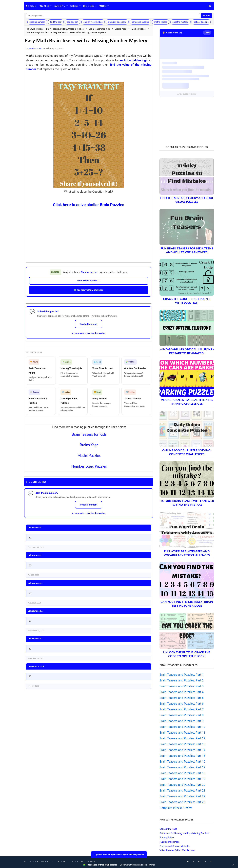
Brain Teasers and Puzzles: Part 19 (182, 779)
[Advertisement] (89, 232)
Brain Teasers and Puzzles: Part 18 (182, 773)
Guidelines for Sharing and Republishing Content (184, 833)
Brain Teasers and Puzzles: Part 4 (182, 692)
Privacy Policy (167, 838)
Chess (74, 6)
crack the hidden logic (133, 60)
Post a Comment (89, 324)
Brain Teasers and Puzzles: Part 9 (182, 721)
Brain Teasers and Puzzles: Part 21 (182, 790)
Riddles (89, 6)
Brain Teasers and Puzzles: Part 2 (182, 680)
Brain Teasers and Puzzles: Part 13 (182, 744)
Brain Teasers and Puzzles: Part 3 (182, 686)
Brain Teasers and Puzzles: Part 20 (182, 785)
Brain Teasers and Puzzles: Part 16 (182, 761)
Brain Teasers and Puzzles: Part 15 (182, 756)
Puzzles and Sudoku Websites (175, 846)
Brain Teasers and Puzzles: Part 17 (182, 767)
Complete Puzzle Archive (176, 808)
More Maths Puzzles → (89, 281)
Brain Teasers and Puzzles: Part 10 (182, 727)
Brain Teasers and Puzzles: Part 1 (182, 675)
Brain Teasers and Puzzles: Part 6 (182, 704)
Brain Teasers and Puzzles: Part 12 (182, 738)
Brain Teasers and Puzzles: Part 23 (182, 802)
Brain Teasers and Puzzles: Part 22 (182, 796)
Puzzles (44, 6)
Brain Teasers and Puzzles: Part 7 (182, 709)
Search (207, 16)
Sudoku (60, 6)
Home (32, 6)
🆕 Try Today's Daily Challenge (89, 290)
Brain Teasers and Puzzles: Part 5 (182, 698)
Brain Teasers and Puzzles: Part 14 (182, 750)
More (103, 6)
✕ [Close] (233, 865)
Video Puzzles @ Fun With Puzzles (177, 850)
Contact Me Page (168, 829)
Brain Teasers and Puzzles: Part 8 (182, 715)
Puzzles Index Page (169, 842)
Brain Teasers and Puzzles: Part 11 (182, 733)
